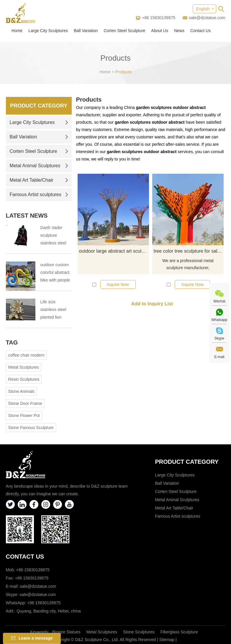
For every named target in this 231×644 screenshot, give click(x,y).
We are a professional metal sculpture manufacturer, (188, 264)
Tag (12, 342)
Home (17, 31)
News (179, 31)
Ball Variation (86, 31)
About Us (160, 31)
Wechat (219, 301)
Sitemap (167, 640)
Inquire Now (118, 284)
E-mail (219, 357)
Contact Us (200, 31)
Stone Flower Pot (24, 415)
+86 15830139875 (44, 603)
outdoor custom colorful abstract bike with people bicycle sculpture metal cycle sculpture (56, 273)
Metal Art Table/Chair (39, 180)
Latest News (27, 216)
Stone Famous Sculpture (31, 428)
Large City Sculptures (48, 31)
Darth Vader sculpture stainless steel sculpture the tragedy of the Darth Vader (53, 236)
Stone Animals (22, 391)
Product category (187, 462)
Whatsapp (219, 320)
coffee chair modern (26, 355)
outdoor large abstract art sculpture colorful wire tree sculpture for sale (114, 251)
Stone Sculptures (139, 632)
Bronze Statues (66, 632)
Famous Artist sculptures (39, 194)
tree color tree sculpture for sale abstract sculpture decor (189, 251)
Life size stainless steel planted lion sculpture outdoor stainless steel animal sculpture (56, 310)
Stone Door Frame (25, 403)
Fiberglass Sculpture (179, 632)
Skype (219, 338)
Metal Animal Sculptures (39, 166)
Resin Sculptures (24, 379)
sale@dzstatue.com (207, 18)
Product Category (39, 106)
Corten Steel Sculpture (124, 31)
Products (123, 72)
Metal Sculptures (24, 367)
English (203, 9)
